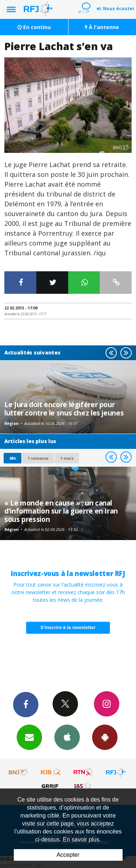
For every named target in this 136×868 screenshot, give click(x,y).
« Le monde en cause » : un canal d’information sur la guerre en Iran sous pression (61, 511)
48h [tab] (13, 458)
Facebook (26, 704)
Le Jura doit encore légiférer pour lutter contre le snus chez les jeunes (64, 408)
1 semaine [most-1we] (38, 458)
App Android (105, 737)
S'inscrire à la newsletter (68, 627)
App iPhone (67, 737)
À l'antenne (102, 27)
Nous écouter (119, 9)
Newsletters (29, 737)
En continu (34, 27)
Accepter (68, 855)
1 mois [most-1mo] (67, 458)
